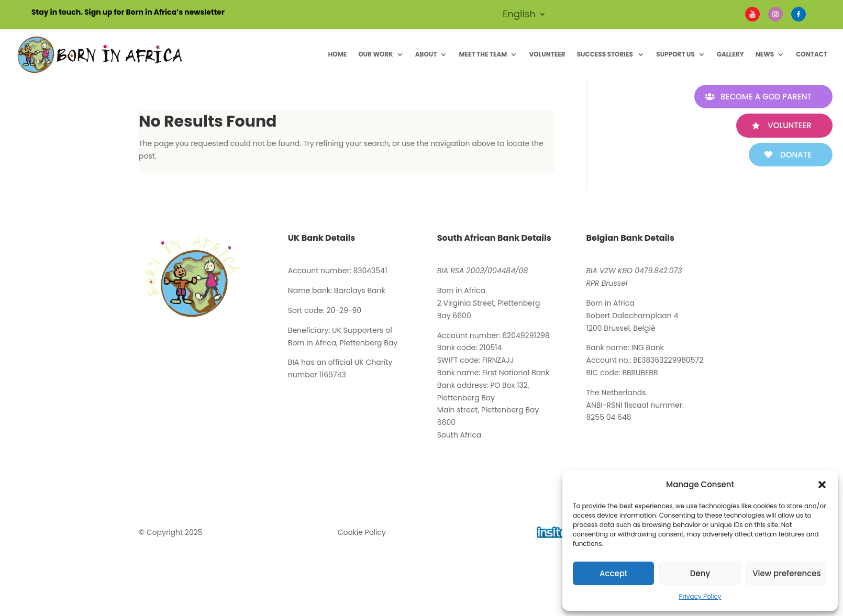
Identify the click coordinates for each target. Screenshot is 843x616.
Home (337, 54)
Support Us (675, 54)
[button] (822, 485)
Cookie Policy (362, 532)
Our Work (376, 54)
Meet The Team (483, 54)
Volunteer (547, 54)
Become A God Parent (766, 97)
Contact (812, 54)
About (426, 54)
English (519, 15)
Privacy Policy (700, 596)
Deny (700, 573)
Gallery (730, 54)
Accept (613, 573)
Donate (796, 155)
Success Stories (606, 54)
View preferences (786, 573)
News (765, 54)
